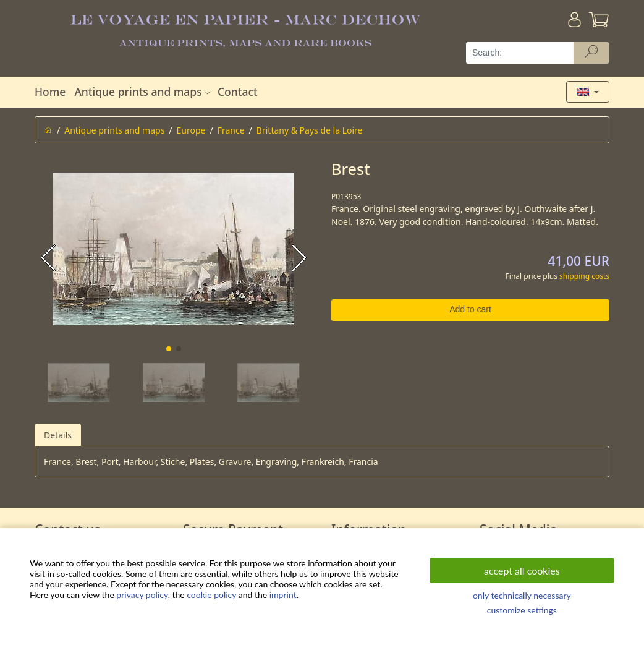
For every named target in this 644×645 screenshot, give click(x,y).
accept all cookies (522, 570)
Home (50, 92)
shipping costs (584, 276)
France (231, 130)
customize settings (522, 610)
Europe (191, 130)
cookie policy (211, 595)
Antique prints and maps (143, 92)
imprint (283, 595)
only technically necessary (522, 595)
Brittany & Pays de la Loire (310, 130)
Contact (238, 92)
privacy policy (142, 595)
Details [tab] (58, 435)
